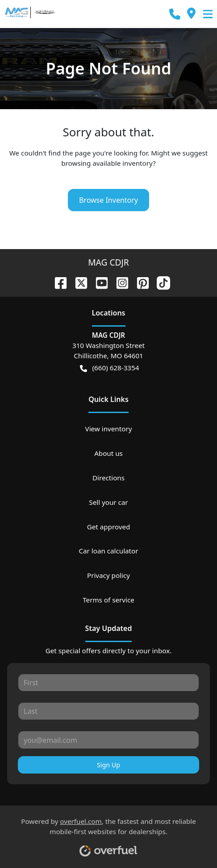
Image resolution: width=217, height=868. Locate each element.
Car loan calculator (108, 551)
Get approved (109, 527)
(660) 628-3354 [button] (110, 368)
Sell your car (108, 502)
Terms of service (108, 600)
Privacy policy (108, 575)
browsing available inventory (107, 163)
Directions (108, 478)
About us (108, 453)
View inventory (109, 429)
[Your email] (108, 740)
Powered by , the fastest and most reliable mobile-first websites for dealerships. (108, 834)
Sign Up (108, 765)
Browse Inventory (108, 200)
